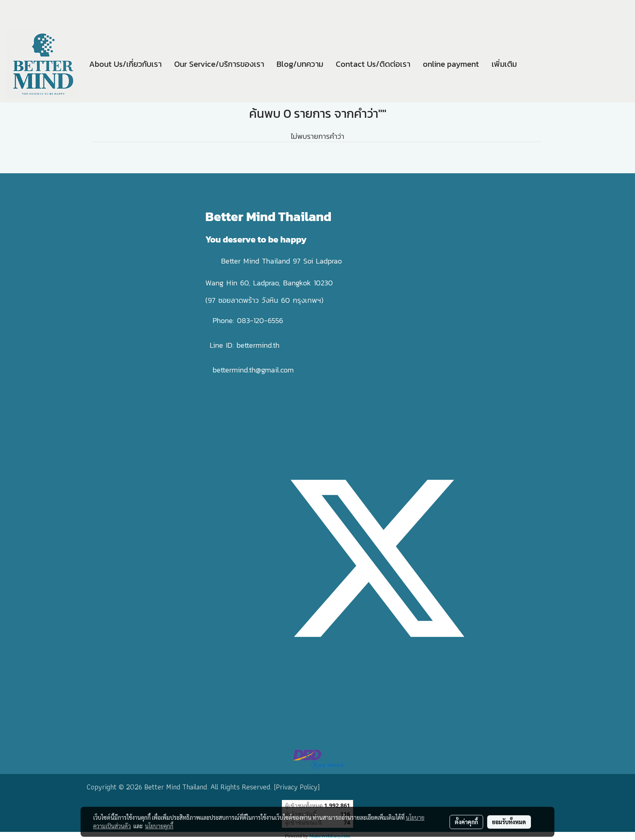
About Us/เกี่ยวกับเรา (125, 64)
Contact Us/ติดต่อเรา (373, 64)
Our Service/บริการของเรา (219, 64)
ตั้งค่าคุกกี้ (466, 822)
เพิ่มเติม (504, 64)
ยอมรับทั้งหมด (509, 822)
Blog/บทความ (300, 64)
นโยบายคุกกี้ (159, 826)
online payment (451, 64)
